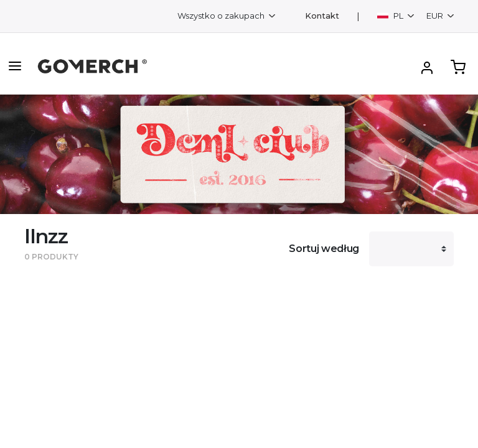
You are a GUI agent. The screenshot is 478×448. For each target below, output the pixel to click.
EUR (436, 16)
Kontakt (322, 16)
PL (391, 16)
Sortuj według (324, 249)
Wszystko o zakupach (222, 16)
